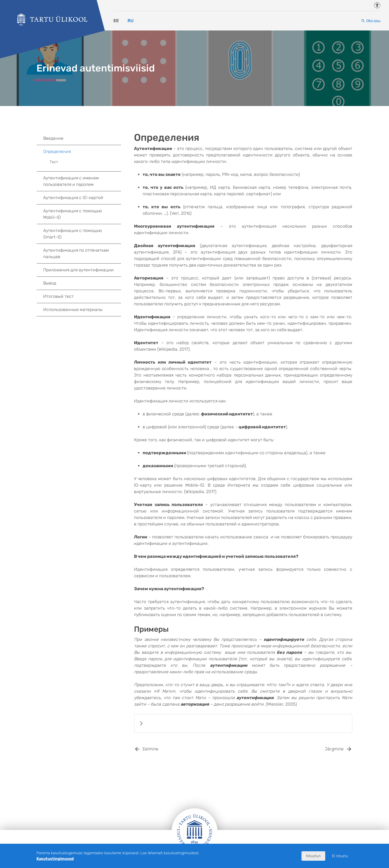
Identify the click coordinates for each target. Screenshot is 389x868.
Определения (82, 152)
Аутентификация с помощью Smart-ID (73, 234)
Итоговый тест (58, 296)
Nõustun (313, 856)
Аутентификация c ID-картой (73, 198)
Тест (54, 162)
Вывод (50, 283)
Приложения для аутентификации (78, 270)
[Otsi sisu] (371, 21)
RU (130, 21)
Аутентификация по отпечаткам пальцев (76, 253)
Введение (53, 138)
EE (116, 21)
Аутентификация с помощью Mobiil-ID (73, 214)
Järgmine (334, 749)
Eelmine (150, 749)
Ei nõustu (340, 856)
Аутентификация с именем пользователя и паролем (71, 181)
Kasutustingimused (55, 859)
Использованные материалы (73, 310)
